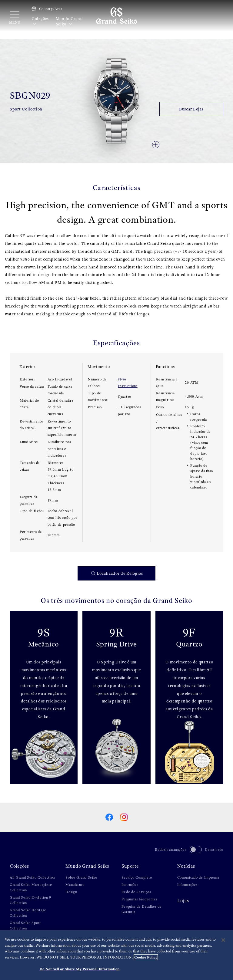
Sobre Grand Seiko (81, 877)
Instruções (130, 885)
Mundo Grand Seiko (69, 21)
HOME (15, 36)
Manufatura (75, 885)
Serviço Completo (137, 877)
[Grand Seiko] (116, 15)
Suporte (130, 866)
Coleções (40, 21)
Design (71, 892)
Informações (187, 885)
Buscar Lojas (191, 109)
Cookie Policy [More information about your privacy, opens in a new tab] (146, 957)
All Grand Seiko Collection (32, 877)
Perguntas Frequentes (140, 899)
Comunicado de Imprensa (198, 877)
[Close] (223, 940)
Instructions (128, 386)
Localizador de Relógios (117, 573)
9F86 (122, 379)
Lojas (183, 901)
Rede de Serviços (136, 892)
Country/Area (47, 9)
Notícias (186, 866)
